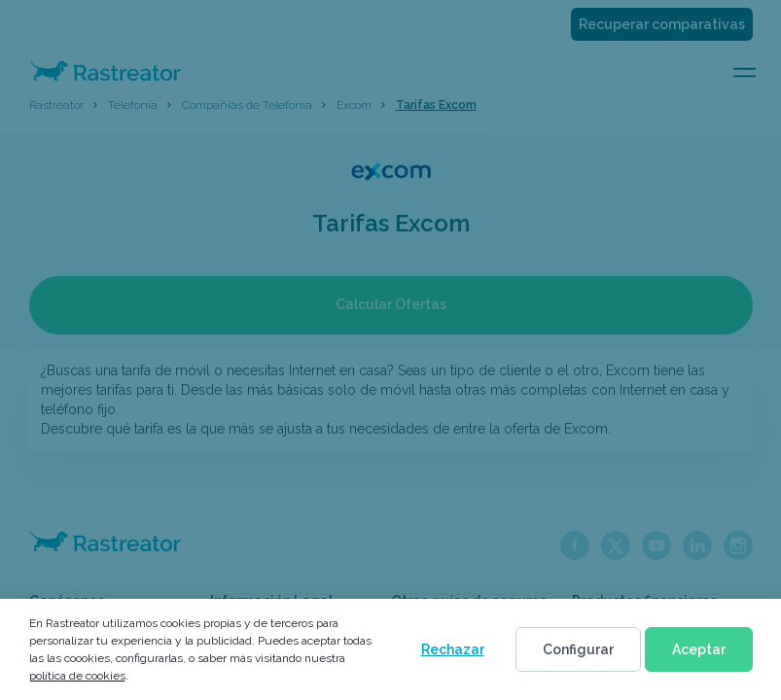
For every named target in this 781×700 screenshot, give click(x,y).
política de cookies (77, 676)
